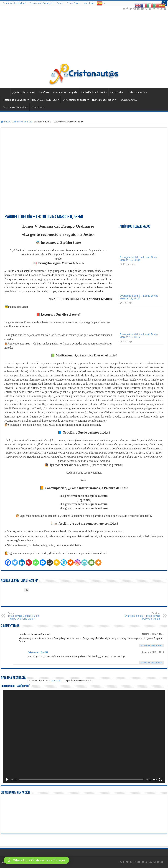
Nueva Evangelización (103, 100)
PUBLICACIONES (128, 100)
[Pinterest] (29, 563)
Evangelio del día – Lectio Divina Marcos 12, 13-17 (139, 336)
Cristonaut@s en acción (75, 100)
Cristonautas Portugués (41, 3)
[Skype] (64, 563)
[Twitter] (15, 563)
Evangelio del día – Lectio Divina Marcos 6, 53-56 (142, 616)
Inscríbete (88, 3)
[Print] (71, 563)
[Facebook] (8, 563)
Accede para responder (151, 646)
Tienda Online (73, 3)
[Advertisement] (84, 36)
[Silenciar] (155, 779)
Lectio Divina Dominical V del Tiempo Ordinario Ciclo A (26, 616)
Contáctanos (38, 107)
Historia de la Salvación (15, 100)
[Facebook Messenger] (43, 563)
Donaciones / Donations (15, 107)
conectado (56, 680)
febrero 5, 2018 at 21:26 (153, 634)
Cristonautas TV (137, 92)
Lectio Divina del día (22, 122)
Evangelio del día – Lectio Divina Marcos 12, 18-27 (139, 297)
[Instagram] (77, 563)
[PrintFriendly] (84, 563)
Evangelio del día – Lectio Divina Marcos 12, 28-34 (139, 258)
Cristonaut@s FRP (38, 652)
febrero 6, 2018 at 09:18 (153, 652)
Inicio (5, 122)
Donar (60, 3)
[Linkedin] (22, 563)
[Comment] (50, 563)
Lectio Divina (117, 92)
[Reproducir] (7, 779)
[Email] (91, 563)
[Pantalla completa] (161, 779)
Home (6, 92)
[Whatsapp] (36, 563)
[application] (84, 737)
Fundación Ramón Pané (14, 3)
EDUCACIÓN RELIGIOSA (45, 100)
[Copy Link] (57, 563)
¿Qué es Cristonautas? (24, 92)
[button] (36, 860)
